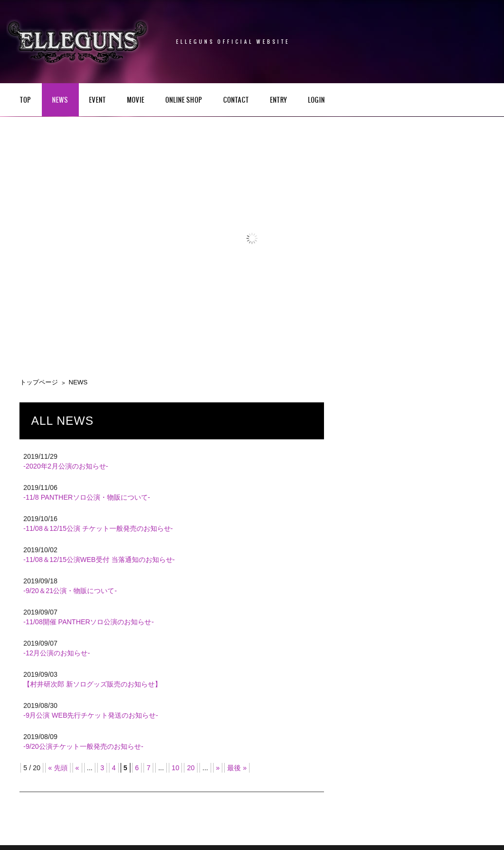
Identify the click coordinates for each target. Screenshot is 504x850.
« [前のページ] (77, 768)
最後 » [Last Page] (237, 768)
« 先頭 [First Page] (58, 768)
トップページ (39, 382)
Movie (136, 100)
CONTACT (236, 100)
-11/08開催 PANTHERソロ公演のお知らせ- (89, 622)
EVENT (98, 100)
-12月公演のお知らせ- (57, 653)
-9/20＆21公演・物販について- (70, 591)
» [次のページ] (218, 768)
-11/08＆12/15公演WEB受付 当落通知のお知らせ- (99, 560)
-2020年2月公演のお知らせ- (66, 466)
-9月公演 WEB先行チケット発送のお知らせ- (91, 715)
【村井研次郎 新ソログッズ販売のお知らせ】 (92, 684)
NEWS (60, 100)
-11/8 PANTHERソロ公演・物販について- (87, 497)
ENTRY (279, 100)
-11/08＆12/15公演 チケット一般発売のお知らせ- (98, 528)
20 (191, 768)
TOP (26, 100)
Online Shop (184, 100)
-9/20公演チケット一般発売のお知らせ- (83, 746)
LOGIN (316, 100)
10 (176, 768)
